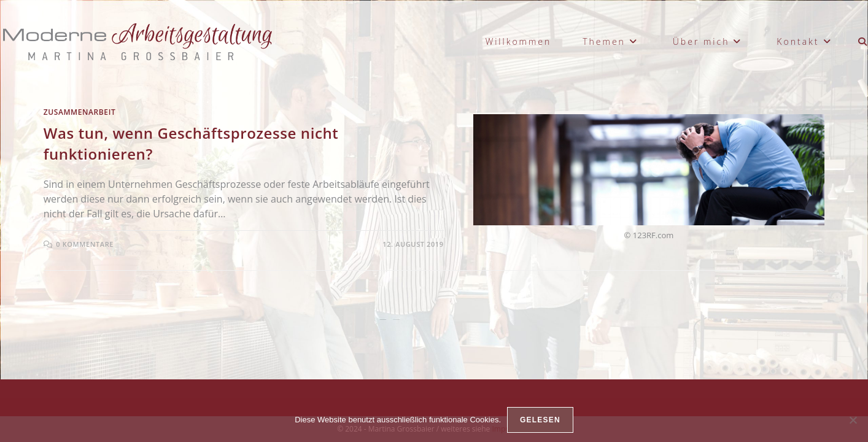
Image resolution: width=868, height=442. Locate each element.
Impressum (511, 359)
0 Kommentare (85, 244)
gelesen (540, 420)
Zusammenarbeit (80, 112)
